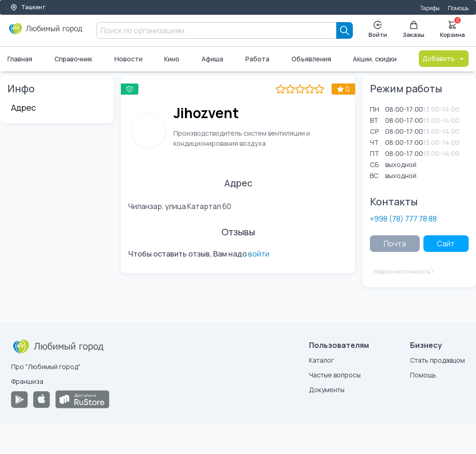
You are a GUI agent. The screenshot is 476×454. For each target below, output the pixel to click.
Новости (128, 59)
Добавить (444, 58)
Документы (327, 390)
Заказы (414, 30)
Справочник (73, 59)
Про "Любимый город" (46, 367)
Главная (20, 59)
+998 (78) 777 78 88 (403, 219)
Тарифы (430, 8)
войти (259, 254)
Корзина (452, 29)
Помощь (458, 8)
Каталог (321, 360)
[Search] (345, 30)
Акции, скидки (375, 59)
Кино (172, 59)
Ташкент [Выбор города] (28, 7)
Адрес (24, 108)
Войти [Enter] (378, 30)
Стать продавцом (437, 360)
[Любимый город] (46, 32)
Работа (257, 59)
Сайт (446, 244)
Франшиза (27, 381)
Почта (395, 244)
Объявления (311, 59)
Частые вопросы (335, 375)
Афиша (212, 59)
